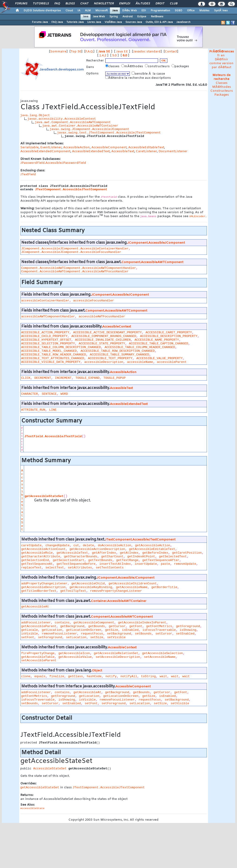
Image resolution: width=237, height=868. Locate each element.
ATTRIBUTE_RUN (33, 410)
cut (76, 545)
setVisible (116, 637)
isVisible (30, 634)
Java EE (122, 52)
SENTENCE (49, 394)
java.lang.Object (35, 115)
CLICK (26, 378)
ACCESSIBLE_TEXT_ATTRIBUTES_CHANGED (53, 358)
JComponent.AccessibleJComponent (156, 243)
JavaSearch (183, 22)
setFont (28, 637)
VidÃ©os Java (113, 22)
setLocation (76, 637)
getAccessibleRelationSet (116, 653)
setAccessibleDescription (118, 657)
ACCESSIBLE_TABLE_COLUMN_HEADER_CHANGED (140, 347)
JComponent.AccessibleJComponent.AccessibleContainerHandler (75, 249)
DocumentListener (173, 151)
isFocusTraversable (159, 630)
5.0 (114, 56)
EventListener (51, 147)
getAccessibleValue (75, 657)
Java (115, 11)
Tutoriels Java (75, 22)
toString (148, 676)
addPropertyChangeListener (44, 584)
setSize (97, 637)
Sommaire (58, 52)
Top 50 (76, 52)
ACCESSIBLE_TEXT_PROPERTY (110, 358)
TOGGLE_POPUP (115, 378)
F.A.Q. (89, 52)
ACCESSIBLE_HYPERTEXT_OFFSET (46, 340)
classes (113, 66)
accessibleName (140, 362)
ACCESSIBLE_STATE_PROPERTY (102, 344)
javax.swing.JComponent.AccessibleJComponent (90, 129)
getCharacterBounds (81, 557)
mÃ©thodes (133, 66)
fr (219, 56)
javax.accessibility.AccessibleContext (62, 119)
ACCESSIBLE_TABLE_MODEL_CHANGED (49, 351)
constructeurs (158, 66)
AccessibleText (123, 151)
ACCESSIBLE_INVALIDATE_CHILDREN (103, 340)
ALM (88, 11)
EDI (144, 11)
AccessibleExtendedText (91, 151)
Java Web (99, 17)
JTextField (28, 175)
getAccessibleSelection (162, 653)
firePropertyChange (38, 653)
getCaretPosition (187, 553)
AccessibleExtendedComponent (45, 151)
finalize (57, 676)
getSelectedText (173, 557)
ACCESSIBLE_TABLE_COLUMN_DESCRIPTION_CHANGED (61, 347)
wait (163, 676)
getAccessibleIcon (74, 653)
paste (165, 564)
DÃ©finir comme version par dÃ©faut (221, 63)
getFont (136, 626)
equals (40, 676)
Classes (222, 83)
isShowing (188, 630)
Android (128, 17)
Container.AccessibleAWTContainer (119, 601)
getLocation (52, 630)
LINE (53, 410)
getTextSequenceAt (37, 564)
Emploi (125, 4)
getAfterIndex (104, 553)
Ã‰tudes (143, 4)
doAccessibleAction (115, 545)
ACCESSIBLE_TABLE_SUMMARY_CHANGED (119, 355)
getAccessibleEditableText (152, 549)
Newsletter (104, 4)
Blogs (70, 4)
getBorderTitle (164, 587)
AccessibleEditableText (146, 147)
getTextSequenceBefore (76, 564)
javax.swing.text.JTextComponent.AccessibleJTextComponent (109, 133)
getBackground (72, 626)
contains (62, 623)
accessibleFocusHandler (94, 301)
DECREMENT (43, 378)
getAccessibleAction (153, 545)
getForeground (188, 626)
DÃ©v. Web (129, 11)
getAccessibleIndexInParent (142, 623)
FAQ (57, 4)
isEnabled (130, 630)
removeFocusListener (59, 634)
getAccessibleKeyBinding (91, 587)
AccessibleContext (117, 327)
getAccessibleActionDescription (97, 549)
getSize (112, 630)
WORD (64, 394)
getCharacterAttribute (41, 557)
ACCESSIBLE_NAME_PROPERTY (157, 340)
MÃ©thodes (222, 87)
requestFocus (92, 634)
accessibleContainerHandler (45, 301)
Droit (160, 4)
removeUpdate (185, 564)
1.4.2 (103, 56)
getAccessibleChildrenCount (133, 584)
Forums (21, 4)
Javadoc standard (147, 52)
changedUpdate (57, 545)
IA (79, 11)
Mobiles (204, 11)
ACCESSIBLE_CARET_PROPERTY (169, 332)
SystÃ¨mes (221, 11)
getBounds (97, 626)
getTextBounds (100, 560)
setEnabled (185, 634)
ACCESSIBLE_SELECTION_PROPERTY (48, 344)
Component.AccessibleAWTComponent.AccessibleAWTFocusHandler (75, 272)
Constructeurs (222, 91)
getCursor (117, 626)
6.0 (125, 56)
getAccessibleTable (38, 657)
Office (191, 11)
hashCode (94, 676)
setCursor (164, 634)
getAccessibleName (132, 587)
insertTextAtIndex (115, 564)
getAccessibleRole (37, 553)
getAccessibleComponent (94, 623)
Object (97, 671)
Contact (171, 52)
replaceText (31, 568)
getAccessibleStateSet (44, 496)
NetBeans (157, 17)
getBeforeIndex (155, 553)
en (223, 56)
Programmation (160, 11)
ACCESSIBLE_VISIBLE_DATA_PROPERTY (51, 362)
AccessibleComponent (109, 147)
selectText (55, 568)
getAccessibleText (72, 553)
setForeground (50, 637)
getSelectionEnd (35, 560)
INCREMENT (63, 378)
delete (88, 545)
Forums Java (40, 22)
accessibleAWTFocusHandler (102, 317)
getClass (75, 676)
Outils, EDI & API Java (159, 22)
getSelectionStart (69, 560)
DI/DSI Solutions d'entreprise (42, 11)
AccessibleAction (76, 147)
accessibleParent (172, 362)
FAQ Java (57, 22)
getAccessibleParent (39, 626)
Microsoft (101, 11)
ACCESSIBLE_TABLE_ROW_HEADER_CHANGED (54, 355)
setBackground (119, 634)
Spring (114, 17)
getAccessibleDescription (44, 587)
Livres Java (94, 22)
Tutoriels (41, 4)
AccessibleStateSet (22, 500)
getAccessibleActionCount (44, 549)
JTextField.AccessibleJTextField (53, 436)
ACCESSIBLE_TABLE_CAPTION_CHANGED (159, 344)
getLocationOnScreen (84, 630)
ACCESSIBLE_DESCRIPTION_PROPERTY (169, 336)
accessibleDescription (104, 362)
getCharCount (112, 557)
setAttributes (80, 568)
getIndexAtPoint (141, 557)
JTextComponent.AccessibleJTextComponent (71, 190)
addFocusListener (36, 623)
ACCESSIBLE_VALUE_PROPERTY (159, 358)
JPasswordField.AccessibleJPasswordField (53, 163)
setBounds (143, 634)
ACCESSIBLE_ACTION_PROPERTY (45, 332)
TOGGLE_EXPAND (87, 378)
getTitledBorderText (39, 591)
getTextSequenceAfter (161, 560)
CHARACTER (30, 394)
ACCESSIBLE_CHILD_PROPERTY (44, 336)
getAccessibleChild (88, 584)
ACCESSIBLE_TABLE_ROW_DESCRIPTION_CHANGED (118, 351)
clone (26, 676)
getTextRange (127, 560)
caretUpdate (31, 545)
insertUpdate (146, 564)
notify (111, 676)
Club (174, 4)
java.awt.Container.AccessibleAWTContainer (80, 126)
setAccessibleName (160, 657)
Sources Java (134, 22)
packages (181, 66)
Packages (222, 95)
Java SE (104, 52)
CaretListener (146, 151)
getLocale (30, 630)
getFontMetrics (159, 626)
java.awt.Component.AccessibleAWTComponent (73, 122)
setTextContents (110, 568)
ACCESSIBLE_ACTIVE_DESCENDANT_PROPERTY (107, 332)
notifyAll (129, 676)
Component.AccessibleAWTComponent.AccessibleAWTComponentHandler (79, 268)
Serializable (30, 147)
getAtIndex (129, 553)
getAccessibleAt (35, 607)
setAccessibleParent (39, 660)
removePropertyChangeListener (116, 591)
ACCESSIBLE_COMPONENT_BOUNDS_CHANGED (104, 336)
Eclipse (142, 17)
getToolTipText (73, 591)
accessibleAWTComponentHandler (48, 317)
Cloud (69, 11)
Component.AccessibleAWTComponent (152, 262)
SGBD (179, 11)
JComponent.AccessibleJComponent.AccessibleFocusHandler (71, 252)
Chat (84, 4)
